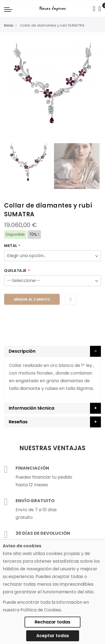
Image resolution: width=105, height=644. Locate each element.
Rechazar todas (52, 622)
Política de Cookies (41, 610)
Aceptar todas (53, 636)
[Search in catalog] (94, 9)
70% (34, 235)
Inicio (9, 25)
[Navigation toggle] (8, 9)
